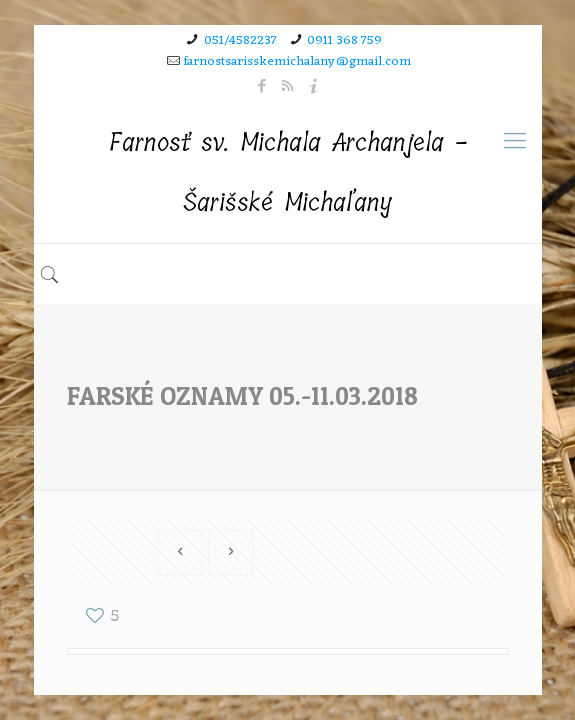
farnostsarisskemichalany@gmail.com (297, 61)
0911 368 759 (344, 40)
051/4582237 (240, 40)
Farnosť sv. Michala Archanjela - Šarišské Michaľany (288, 172)
